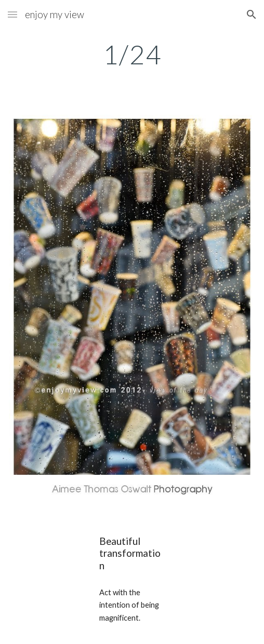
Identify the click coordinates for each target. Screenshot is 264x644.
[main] (132, 54)
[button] (12, 14)
